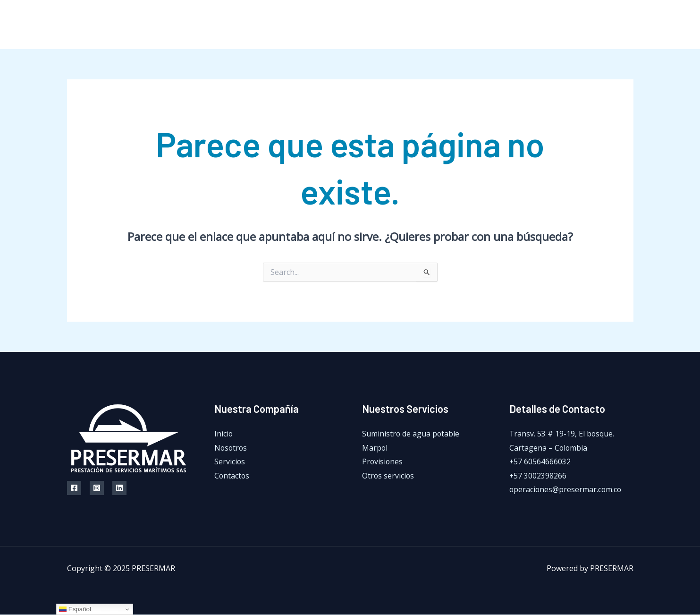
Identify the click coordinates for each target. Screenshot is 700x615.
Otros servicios (388, 476)
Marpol (375, 448)
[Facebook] (587, 25)
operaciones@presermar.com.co (566, 490)
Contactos (549, 25)
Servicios (500, 25)
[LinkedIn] (630, 25)
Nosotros (453, 25)
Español (75, 609)
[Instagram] (609, 25)
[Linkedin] (119, 488)
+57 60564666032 (540, 462)
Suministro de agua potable (411, 434)
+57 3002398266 (538, 476)
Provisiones (383, 462)
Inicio (411, 25)
